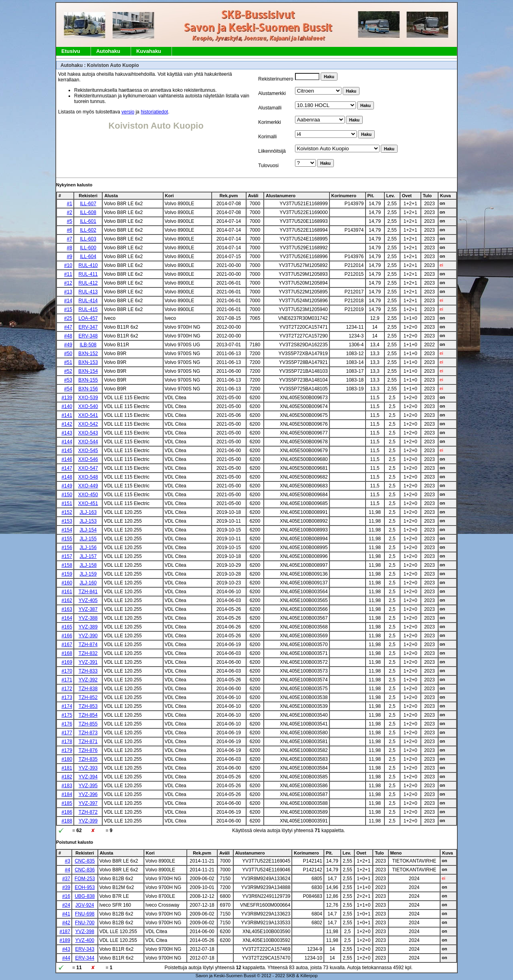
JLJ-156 (88, 548)
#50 (68, 354)
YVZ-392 (88, 680)
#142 (67, 424)
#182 (67, 777)
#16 (66, 896)
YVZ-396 (88, 794)
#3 (68, 861)
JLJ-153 (88, 521)
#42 (66, 923)
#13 (68, 292)
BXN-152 (88, 354)
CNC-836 (85, 870)
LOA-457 (88, 318)
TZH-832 (88, 653)
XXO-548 (88, 477)
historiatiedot (154, 112)
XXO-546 (88, 459)
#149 (67, 486)
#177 (67, 733)
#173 (67, 697)
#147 (67, 468)
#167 (67, 645)
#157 (67, 556)
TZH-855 (88, 724)
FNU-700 (85, 923)
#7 (70, 239)
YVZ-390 (88, 636)
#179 (67, 750)
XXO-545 (88, 451)
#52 (68, 371)
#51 (68, 362)
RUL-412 (88, 283)
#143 (67, 433)
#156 (67, 548)
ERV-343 (85, 949)
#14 (68, 301)
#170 (67, 671)
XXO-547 (88, 468)
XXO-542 (88, 424)
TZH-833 (88, 671)
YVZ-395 (88, 786)
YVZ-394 (88, 777)
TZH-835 (88, 759)
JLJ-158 (88, 565)
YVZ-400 (85, 940)
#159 (67, 574)
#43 (66, 949)
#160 (67, 583)
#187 (65, 932)
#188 (67, 821)
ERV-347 (88, 327)
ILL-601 (88, 221)
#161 (67, 592)
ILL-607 (88, 204)
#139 (67, 398)
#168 (67, 653)
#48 (68, 336)
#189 (65, 940)
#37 (66, 879)
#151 (67, 503)
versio (128, 112)
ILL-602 (88, 230)
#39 (66, 887)
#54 (68, 389)
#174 (67, 706)
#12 (68, 283)
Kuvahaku (149, 51)
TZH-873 (88, 733)
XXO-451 (88, 503)
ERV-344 (85, 958)
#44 (66, 958)
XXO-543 (88, 433)
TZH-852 (88, 697)
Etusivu (71, 51)
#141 (67, 415)
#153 (67, 521)
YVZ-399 (88, 821)
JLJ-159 (88, 574)
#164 (67, 618)
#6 (70, 230)
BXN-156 (88, 389)
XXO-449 (88, 486)
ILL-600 (88, 248)
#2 (70, 212)
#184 (67, 794)
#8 (70, 248)
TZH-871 (88, 742)
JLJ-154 (88, 530)
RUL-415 (88, 309)
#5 (70, 221)
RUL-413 (88, 292)
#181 (67, 768)
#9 (70, 257)
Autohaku (108, 51)
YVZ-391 (88, 662)
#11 (68, 274)
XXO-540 (88, 406)
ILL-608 (88, 212)
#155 (67, 539)
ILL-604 (88, 257)
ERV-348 (88, 336)
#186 (67, 812)
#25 (68, 318)
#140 (67, 406)
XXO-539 (88, 398)
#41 (66, 914)
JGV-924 (85, 905)
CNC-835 (85, 861)
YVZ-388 (88, 618)
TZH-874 (88, 645)
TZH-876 (88, 750)
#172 (67, 689)
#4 (68, 870)
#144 (67, 442)
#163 (67, 609)
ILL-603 (88, 239)
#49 (68, 345)
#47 (68, 327)
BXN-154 (88, 371)
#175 (67, 715)
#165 (67, 627)
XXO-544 (88, 442)
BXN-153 (88, 362)
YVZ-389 (88, 627)
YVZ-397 (88, 803)
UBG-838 (85, 896)
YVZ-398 (85, 932)
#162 (67, 600)
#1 (70, 204)
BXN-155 (88, 380)
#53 (68, 380)
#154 (67, 530)
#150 (67, 495)
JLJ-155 (88, 539)
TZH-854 (88, 715)
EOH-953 (85, 887)
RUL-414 (88, 301)
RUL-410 (88, 265)
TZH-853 (88, 706)
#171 (67, 680)
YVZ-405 (88, 600)
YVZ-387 (88, 609)
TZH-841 (88, 592)
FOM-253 (85, 879)
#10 (68, 265)
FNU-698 (85, 914)
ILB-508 (88, 345)
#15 (68, 309)
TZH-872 (88, 812)
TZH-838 (88, 689)
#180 (67, 759)
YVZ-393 (88, 768)
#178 (67, 742)
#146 (67, 459)
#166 (67, 636)
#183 (67, 786)
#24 (66, 905)
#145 (67, 451)
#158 (67, 565)
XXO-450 (88, 495)
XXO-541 (88, 415)
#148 (67, 477)
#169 (67, 662)
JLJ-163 (88, 512)
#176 (67, 724)
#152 (67, 512)
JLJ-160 (88, 583)
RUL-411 (88, 274)
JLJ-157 (88, 556)
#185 (67, 803)
